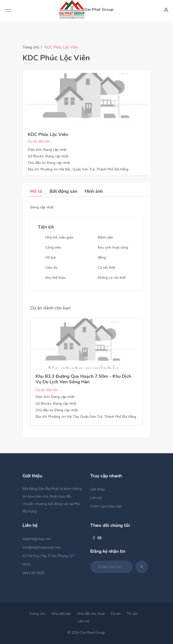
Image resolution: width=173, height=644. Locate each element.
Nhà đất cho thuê (91, 614)
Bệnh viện (105, 237)
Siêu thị (51, 268)
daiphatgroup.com (37, 539)
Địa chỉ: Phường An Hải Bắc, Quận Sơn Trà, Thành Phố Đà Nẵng (78, 169)
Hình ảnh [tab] (94, 191)
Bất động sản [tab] (63, 191)
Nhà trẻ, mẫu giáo (59, 237)
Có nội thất (106, 268)
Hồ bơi (51, 258)
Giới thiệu (98, 489)
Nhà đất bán (61, 614)
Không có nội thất (112, 278)
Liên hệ (96, 498)
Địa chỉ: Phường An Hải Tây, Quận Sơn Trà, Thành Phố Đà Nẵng (86, 417)
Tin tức (132, 614)
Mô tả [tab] (36, 191)
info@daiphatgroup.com (42, 547)
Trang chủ (31, 47)
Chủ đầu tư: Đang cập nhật (49, 163)
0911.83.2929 (33, 573)
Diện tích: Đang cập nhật (47, 150)
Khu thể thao (56, 278)
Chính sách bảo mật (106, 506)
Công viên (53, 247)
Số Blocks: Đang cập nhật (48, 156)
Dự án (116, 614)
